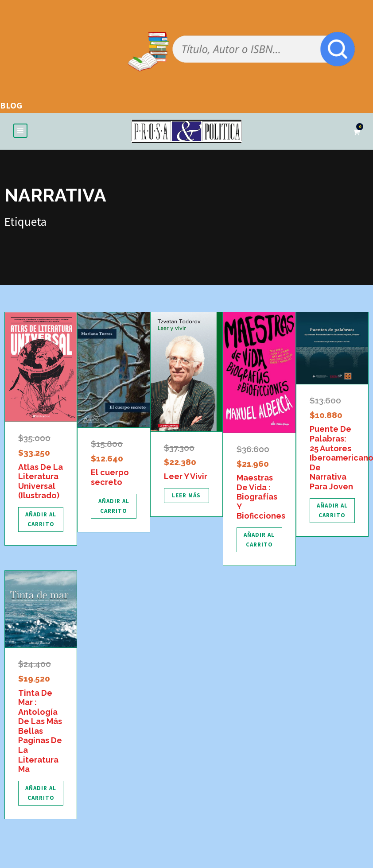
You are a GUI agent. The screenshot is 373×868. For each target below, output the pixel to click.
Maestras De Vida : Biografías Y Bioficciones (261, 497)
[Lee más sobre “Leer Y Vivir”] (186, 496)
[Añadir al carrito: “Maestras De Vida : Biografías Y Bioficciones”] (259, 540)
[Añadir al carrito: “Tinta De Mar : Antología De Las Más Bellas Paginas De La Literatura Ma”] (41, 793)
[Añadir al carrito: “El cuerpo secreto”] (113, 506)
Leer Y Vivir (186, 476)
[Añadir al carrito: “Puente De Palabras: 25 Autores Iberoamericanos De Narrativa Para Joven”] (332, 511)
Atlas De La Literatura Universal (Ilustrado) (41, 481)
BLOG (11, 105)
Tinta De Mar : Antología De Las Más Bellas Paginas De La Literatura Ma (40, 731)
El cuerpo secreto (110, 477)
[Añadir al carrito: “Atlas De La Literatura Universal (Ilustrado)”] (41, 519)
